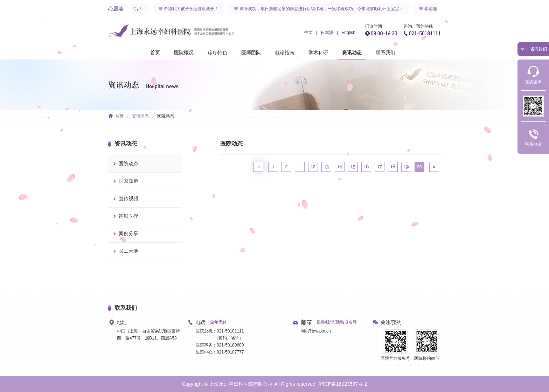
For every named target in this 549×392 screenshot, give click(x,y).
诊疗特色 (217, 52)
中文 (308, 33)
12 (313, 167)
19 (406, 167)
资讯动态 (352, 52)
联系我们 (385, 52)
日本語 (327, 33)
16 (366, 167)
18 (393, 167)
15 (353, 167)
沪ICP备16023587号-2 (343, 384)
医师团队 (251, 52)
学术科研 (318, 52)
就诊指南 (285, 52)
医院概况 (184, 52)
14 (340, 167)
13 (326, 167)
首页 (155, 52)
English (348, 33)
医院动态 (166, 116)
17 (380, 167)
